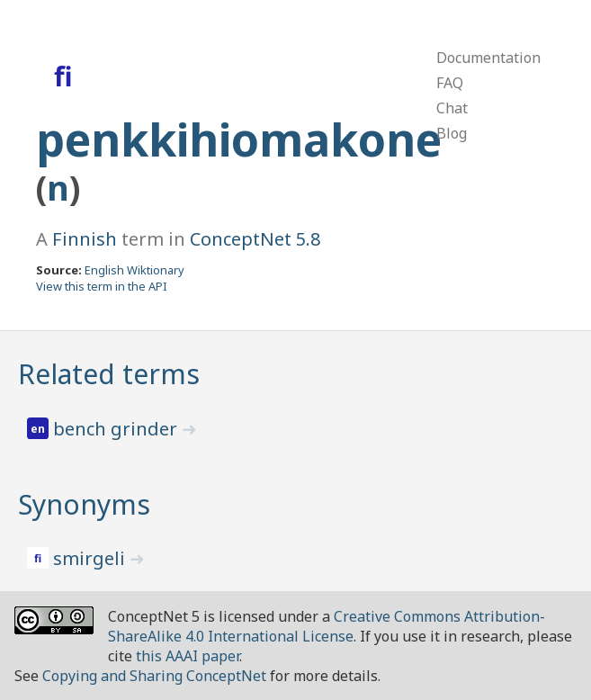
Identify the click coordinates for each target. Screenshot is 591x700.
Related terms (109, 374)
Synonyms (84, 504)
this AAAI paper (188, 656)
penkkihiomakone (239, 139)
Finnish (85, 239)
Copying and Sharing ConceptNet (154, 676)
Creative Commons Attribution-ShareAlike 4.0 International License (327, 626)
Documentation (488, 58)
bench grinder (117, 429)
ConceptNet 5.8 (255, 239)
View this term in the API (102, 286)
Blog (452, 133)
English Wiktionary (134, 270)
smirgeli (91, 558)
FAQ (450, 83)
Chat (452, 108)
